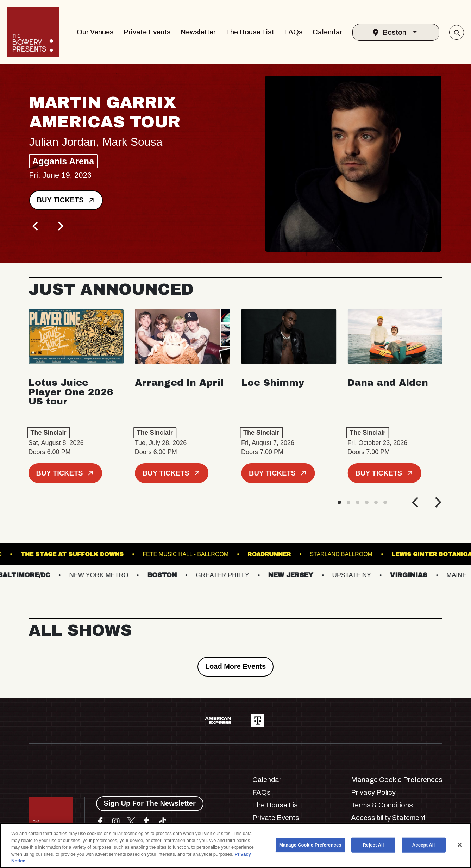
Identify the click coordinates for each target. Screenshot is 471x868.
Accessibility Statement (388, 818)
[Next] (60, 226)
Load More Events (235, 666)
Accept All (423, 845)
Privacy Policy (373, 792)
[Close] (460, 845)
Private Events (147, 32)
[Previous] (36, 226)
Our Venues (95, 32)
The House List (250, 32)
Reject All (373, 845)
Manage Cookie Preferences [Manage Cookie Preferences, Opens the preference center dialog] (310, 845)
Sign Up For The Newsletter (150, 803)
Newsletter (198, 32)
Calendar (328, 32)
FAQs (293, 32)
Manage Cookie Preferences (397, 780)
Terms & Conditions (382, 805)
